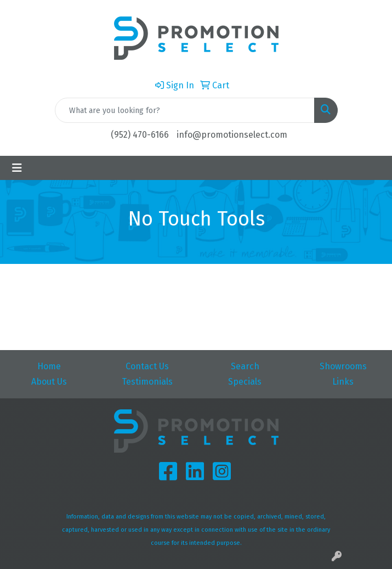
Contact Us (147, 366)
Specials (245, 382)
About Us (49, 382)
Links (343, 382)
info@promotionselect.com (232, 135)
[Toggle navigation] (17, 168)
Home (49, 366)
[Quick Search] (185, 110)
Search (245, 366)
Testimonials (147, 382)
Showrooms (343, 366)
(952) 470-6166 (140, 135)
